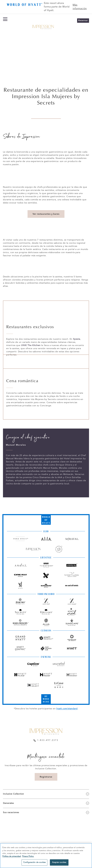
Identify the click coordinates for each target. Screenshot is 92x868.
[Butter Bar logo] (24, 5)
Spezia (77, 339)
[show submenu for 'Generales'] (88, 803)
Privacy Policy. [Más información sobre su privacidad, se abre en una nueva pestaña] (28, 856)
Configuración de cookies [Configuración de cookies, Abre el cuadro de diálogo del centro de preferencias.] (34, 862)
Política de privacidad (12, 856)
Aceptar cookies (59, 862)
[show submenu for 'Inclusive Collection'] (88, 794)
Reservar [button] (83, 20)
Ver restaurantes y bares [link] (46, 214)
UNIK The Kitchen (31, 345)
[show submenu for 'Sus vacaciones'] (88, 813)
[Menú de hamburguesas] (5, 26)
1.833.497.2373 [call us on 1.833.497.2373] (48, 740)
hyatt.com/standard (67, 709)
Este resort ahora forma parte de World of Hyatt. (57, 7)
